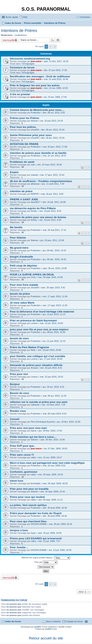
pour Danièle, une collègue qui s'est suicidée (38, 356)
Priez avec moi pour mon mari (28, 428)
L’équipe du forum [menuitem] (74, 621)
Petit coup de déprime (23, 266)
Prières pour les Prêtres (25, 118)
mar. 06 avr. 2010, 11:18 (55, 396)
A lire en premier (20, 94)
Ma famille (16, 227)
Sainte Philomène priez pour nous (31, 135)
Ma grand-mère (19, 248)
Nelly (33, 350)
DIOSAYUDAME (39, 524)
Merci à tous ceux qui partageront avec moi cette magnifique (47, 463)
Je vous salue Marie (22, 303)
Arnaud (34, 368)
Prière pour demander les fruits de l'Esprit (36, 513)
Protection (36, 113)
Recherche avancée (58, 40)
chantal (34, 175)
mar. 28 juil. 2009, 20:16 (61, 524)
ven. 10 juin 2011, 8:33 (50, 211)
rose (33, 165)
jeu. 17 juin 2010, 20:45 (51, 359)
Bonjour (15, 384)
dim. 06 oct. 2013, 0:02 (54, 113)
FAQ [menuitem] (25, 17)
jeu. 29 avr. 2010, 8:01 (54, 387)
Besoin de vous (19, 393)
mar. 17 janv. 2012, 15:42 (52, 175)
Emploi (14, 172)
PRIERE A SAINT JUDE (24, 199)
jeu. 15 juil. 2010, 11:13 (54, 314)
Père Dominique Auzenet (43, 422)
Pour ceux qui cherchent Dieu (28, 521)
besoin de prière (20, 294)
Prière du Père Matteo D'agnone (29, 347)
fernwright (35, 483)
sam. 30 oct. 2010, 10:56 (55, 268)
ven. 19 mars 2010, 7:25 (54, 405)
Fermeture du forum (22, 68)
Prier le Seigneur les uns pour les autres (35, 85)
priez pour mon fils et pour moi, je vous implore (39, 329)
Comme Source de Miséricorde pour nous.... (37, 110)
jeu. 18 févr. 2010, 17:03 (50, 431)
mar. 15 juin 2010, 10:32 (51, 377)
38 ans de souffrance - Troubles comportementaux (41, 181)
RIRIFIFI (35, 194)
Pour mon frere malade (24, 285)
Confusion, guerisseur (24, 472)
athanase (35, 184)
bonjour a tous (19, 530)
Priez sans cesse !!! (22, 455)
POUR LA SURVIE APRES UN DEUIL (32, 275)
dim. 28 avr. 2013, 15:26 (53, 138)
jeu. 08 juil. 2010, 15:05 (54, 332)
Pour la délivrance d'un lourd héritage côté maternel (42, 312)
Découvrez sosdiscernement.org (30, 59)
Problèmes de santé (22, 162)
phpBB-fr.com (51, 629)
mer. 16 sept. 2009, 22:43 (53, 492)
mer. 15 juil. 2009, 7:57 (49, 541)
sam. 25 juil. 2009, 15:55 (50, 533)
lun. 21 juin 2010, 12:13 (54, 341)
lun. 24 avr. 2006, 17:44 (55, 97)
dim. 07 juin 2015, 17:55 (55, 70)
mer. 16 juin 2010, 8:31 (51, 368)
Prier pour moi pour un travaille (29, 489)
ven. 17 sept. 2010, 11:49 (55, 296)
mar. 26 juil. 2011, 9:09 (52, 194)
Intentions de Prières (19, 31)
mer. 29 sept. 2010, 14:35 (51, 277)
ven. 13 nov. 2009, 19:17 (50, 457)
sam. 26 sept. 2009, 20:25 (55, 483)
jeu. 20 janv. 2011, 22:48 (52, 240)
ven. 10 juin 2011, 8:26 (50, 220)
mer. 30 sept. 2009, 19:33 (51, 474)
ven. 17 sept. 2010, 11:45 (55, 305)
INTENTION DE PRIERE (24, 144)
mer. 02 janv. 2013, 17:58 (55, 147)
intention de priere (21, 191)
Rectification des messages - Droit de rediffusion (40, 76)
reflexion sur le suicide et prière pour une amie (39, 402)
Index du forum (13, 621)
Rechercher (52, 40)
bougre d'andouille (21, 257)
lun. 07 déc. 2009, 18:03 (56, 448)
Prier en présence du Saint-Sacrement (33, 321)
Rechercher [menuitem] (88, 23)
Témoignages (28, 64)
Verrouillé (9, 40)
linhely (34, 211)
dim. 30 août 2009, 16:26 (55, 516)
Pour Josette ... (19, 547)
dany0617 (35, 202)
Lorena (34, 323)
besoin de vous (19, 338)
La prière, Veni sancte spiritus (28, 505)
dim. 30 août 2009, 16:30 (55, 508)
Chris (33, 277)
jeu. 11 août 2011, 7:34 (53, 184)
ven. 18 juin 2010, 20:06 (49, 350)
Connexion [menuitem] (85, 17)
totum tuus (17, 481)
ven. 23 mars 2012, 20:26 (50, 165)
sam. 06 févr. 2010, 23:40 (53, 440)
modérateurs (21, 35)
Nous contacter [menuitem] (54, 621)
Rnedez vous (18, 411)
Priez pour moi (19, 374)
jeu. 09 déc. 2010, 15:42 (55, 250)
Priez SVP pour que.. (23, 446)
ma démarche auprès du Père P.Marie (33, 208)
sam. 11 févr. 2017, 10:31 (56, 61)
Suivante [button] (55, 47)
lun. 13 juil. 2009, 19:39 (60, 550)
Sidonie (34, 121)
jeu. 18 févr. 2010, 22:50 (69, 422)
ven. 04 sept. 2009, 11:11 (50, 500)
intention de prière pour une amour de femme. (38, 217)
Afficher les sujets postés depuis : (46, 558)
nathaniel (35, 405)
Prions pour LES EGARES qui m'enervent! (36, 538)
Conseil (15, 419)
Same (34, 431)
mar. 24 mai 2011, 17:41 (55, 230)
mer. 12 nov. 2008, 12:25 (56, 88)
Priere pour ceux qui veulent (27, 497)
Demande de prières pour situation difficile (36, 365)
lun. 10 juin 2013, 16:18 (52, 121)
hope (33, 533)
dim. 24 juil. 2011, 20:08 (54, 202)
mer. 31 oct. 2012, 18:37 (55, 156)
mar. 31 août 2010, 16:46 (56, 79)
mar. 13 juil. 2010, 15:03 (51, 323)
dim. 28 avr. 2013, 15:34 (53, 130)
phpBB (37, 627)
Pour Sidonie (18, 238)
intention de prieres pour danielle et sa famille (38, 153)
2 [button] (51, 46)
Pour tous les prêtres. (23, 127)
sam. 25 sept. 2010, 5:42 (53, 287)
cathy (33, 457)
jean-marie (36, 61)
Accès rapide (12, 17)
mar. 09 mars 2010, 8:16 (55, 414)
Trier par (46, 562)
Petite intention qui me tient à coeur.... (33, 437)
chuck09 (35, 130)
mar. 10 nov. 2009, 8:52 (54, 466)
